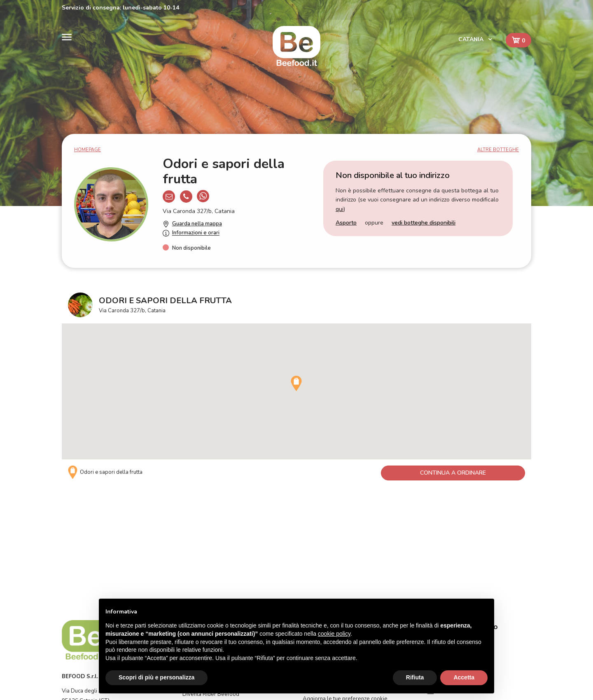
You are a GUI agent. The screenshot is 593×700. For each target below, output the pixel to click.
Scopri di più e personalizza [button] (156, 677)
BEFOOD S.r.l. (80, 587)
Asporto (346, 223)
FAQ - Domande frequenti (334, 565)
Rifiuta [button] (415, 677)
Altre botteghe (498, 150)
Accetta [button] (464, 677)
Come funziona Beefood (332, 554)
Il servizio (194, 565)
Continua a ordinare (453, 473)
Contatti (192, 576)
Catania (472, 39)
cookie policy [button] (334, 634)
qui (340, 209)
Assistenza (316, 576)
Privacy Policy (320, 587)
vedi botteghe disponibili (424, 223)
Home (190, 554)
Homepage (88, 150)
